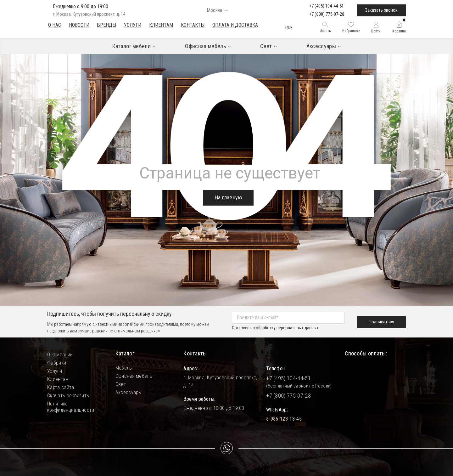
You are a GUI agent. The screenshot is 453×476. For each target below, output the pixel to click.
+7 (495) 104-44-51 (327, 6)
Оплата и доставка (235, 25)
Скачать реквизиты (68, 396)
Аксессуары (129, 392)
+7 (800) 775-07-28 (327, 14)
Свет (121, 384)
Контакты (193, 25)
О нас (55, 25)
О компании (60, 355)
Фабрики (57, 363)
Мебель (124, 368)
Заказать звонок (381, 10)
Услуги (133, 25)
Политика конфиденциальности (71, 404)
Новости (79, 25)
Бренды (107, 25)
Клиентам (161, 25)
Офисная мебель (134, 376)
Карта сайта (61, 387)
